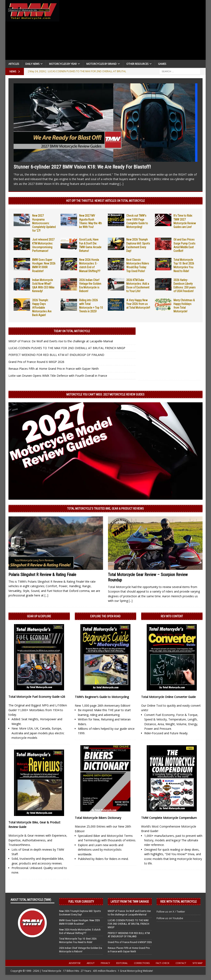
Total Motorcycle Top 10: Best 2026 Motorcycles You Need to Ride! (78, 940)
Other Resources (137, 64)
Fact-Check (163, 963)
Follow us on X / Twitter (171, 912)
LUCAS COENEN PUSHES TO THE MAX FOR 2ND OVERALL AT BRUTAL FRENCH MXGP (67, 348)
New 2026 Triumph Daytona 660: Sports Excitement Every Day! (80, 913)
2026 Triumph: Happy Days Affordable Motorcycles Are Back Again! (42, 308)
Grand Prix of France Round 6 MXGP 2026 (36, 362)
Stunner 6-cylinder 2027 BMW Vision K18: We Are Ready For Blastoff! (82, 167)
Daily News (32, 64)
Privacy (105, 963)
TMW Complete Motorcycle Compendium (169, 818)
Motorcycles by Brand (101, 64)
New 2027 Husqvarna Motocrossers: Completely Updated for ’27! (44, 223)
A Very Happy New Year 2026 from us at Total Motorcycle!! (138, 304)
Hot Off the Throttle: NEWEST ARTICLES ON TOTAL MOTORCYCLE (105, 201)
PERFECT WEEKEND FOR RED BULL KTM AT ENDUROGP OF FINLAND (56, 355)
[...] (122, 184)
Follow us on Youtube (170, 918)
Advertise (75, 963)
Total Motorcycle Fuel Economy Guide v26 (37, 697)
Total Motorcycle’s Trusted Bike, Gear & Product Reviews (105, 509)
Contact (181, 963)
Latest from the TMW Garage (130, 902)
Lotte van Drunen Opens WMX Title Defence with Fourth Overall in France (58, 376)
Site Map (198, 963)
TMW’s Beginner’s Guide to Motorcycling (102, 697)
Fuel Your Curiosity (81, 902)
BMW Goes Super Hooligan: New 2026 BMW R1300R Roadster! (79, 922)
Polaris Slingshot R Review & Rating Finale (42, 575)
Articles (14, 64)
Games (162, 64)
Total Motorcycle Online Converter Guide (168, 697)
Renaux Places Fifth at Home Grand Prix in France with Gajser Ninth (54, 369)
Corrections (142, 963)
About (91, 963)
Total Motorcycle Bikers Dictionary (98, 818)
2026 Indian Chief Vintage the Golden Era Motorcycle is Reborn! (81, 950)
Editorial (122, 963)
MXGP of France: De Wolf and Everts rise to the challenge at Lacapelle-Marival (61, 341)
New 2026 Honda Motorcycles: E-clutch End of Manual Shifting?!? (80, 931)
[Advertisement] (133, 31)
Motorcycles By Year (63, 64)
